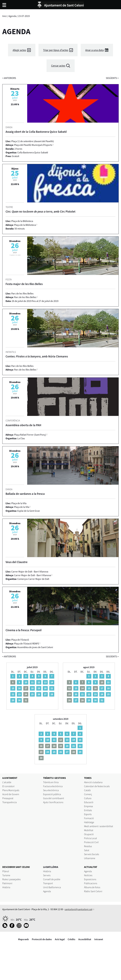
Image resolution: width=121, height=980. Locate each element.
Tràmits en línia (51, 782)
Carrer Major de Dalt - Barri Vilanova (33, 575)
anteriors (9, 78)
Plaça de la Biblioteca (25, 225)
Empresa (88, 806)
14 (52, 682)
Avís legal (60, 939)
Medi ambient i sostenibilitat (99, 826)
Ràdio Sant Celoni (93, 891)
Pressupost (8, 798)
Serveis (47, 875)
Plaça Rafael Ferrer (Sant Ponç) (30, 435)
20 (45, 688)
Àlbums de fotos (92, 887)
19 (39, 688)
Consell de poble (52, 879)
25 (32, 694)
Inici (4, 16)
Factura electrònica (53, 786)
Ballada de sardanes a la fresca (25, 494)
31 (102, 700)
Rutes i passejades (11, 879)
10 (26, 682)
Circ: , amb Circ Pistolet (40, 211)
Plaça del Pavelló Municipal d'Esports (33, 145)
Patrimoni (7, 883)
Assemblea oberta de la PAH (23, 425)
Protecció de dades (42, 939)
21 (52, 688)
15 (13, 688)
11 (32, 682)
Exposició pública (52, 794)
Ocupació (89, 834)
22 (13, 694)
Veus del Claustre (17, 562)
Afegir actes (19, 50)
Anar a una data (94, 50)
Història (6, 887)
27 (45, 694)
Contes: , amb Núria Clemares (37, 356)
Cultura (88, 798)
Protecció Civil (91, 842)
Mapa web (23, 939)
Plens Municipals (11, 790)
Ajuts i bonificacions (53, 802)
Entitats (88, 810)
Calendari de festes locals (97, 786)
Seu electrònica (51, 790)
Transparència (10, 802)
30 (19, 700)
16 (19, 688)
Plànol (6, 871)
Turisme (6, 875)
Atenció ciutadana (93, 782)
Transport (48, 883)
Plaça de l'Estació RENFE (27, 643)
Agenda (12, 16)
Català (87, 790)
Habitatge (89, 822)
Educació (89, 802)
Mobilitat (89, 830)
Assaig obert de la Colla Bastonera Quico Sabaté (36, 132)
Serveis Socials (91, 854)
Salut (87, 850)
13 (45, 682)
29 (13, 700)
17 (102, 688)
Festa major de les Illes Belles (24, 284)
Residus (88, 846)
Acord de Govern (11, 794)
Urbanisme (90, 858)
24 (102, 694)
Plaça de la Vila (22, 507)
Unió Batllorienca (52, 887)
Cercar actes (58, 66)
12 (39, 682)
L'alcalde (7, 782)
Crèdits (71, 939)
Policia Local (90, 838)
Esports (88, 814)
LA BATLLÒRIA (51, 867)
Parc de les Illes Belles (25, 297)
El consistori (8, 786)
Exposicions (90, 879)
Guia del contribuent (54, 798)
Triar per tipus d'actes (56, 50)
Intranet (99, 939)
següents (112, 78)
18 (32, 688)
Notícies (88, 875)
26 (39, 694)
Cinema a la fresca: (24, 630)
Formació (89, 818)
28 (52, 694)
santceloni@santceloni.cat (78, 909)
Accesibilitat (85, 939)
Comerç (88, 794)
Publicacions (91, 883)
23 (19, 694)
